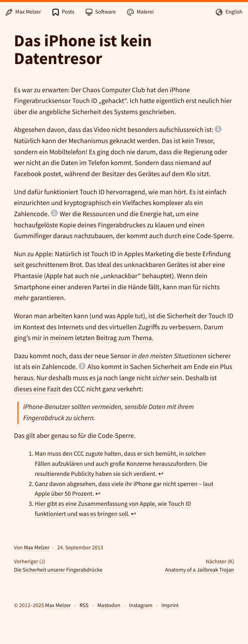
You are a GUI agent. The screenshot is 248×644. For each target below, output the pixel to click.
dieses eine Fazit (37, 389)
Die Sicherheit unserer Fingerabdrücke (58, 570)
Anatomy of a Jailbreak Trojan (200, 570)
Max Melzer (37, 548)
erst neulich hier (209, 101)
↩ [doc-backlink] (161, 474)
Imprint (170, 605)
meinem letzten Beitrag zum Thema (101, 338)
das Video (96, 130)
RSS (84, 605)
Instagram (141, 605)
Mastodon (109, 605)
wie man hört (167, 192)
